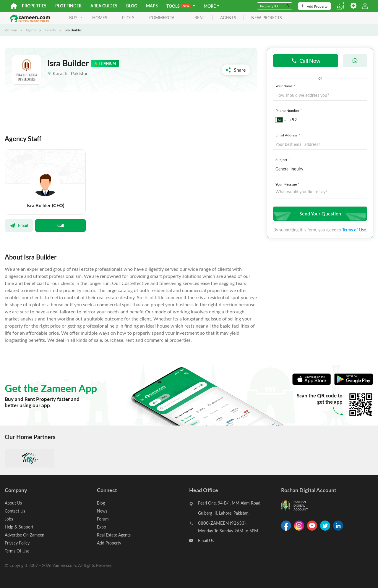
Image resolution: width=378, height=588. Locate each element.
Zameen (11, 30)
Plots (128, 18)
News (102, 511)
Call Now (306, 61)
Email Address (288, 135)
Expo (102, 527)
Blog (132, 6)
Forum (103, 519)
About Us (13, 503)
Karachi (50, 30)
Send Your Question (319, 214)
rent (200, 18)
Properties (34, 6)
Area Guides (104, 6)
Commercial (163, 18)
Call (61, 225)
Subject (283, 160)
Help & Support (19, 527)
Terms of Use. (355, 230)
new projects (267, 18)
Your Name (286, 86)
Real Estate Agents (114, 535)
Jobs (9, 519)
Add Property (314, 6)
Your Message (288, 184)
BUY (76, 18)
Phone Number (289, 110)
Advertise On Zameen (25, 535)
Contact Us (15, 511)
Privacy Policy (17, 543)
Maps (152, 6)
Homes (100, 18)
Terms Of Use (17, 551)
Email (19, 225)
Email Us (206, 541)
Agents (31, 30)
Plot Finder (68, 6)
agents (228, 18)
